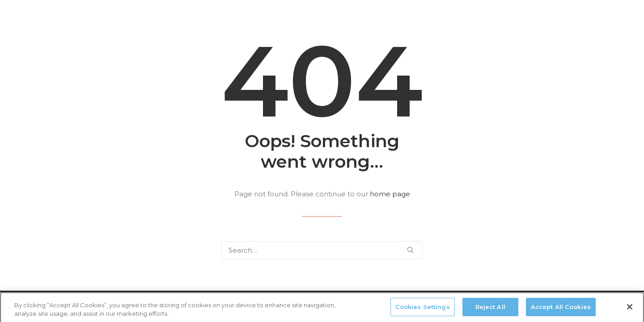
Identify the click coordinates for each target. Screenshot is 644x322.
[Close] (630, 309)
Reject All (490, 309)
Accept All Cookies (561, 309)
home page (390, 194)
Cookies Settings (423, 309)
